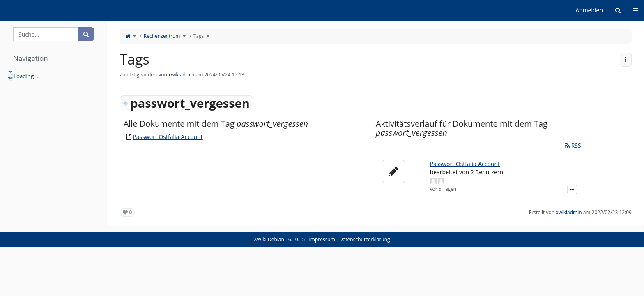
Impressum (322, 239)
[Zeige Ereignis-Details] (572, 190)
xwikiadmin (181, 75)
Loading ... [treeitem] (26, 76)
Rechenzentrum (162, 36)
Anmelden (589, 10)
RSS (573, 145)
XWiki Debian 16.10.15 (280, 239)
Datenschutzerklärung (365, 239)
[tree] (54, 76)
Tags (199, 36)
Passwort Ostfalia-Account (168, 137)
